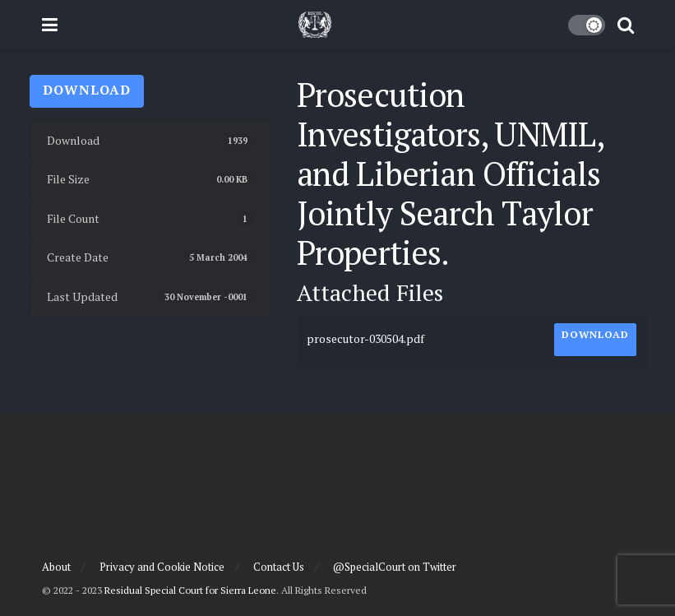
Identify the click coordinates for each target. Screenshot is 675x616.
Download (87, 90)
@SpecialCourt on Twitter (395, 567)
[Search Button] (626, 25)
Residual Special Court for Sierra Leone (190, 590)
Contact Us (279, 567)
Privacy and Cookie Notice (162, 567)
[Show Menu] (50, 25)
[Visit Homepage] (315, 25)
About (56, 567)
